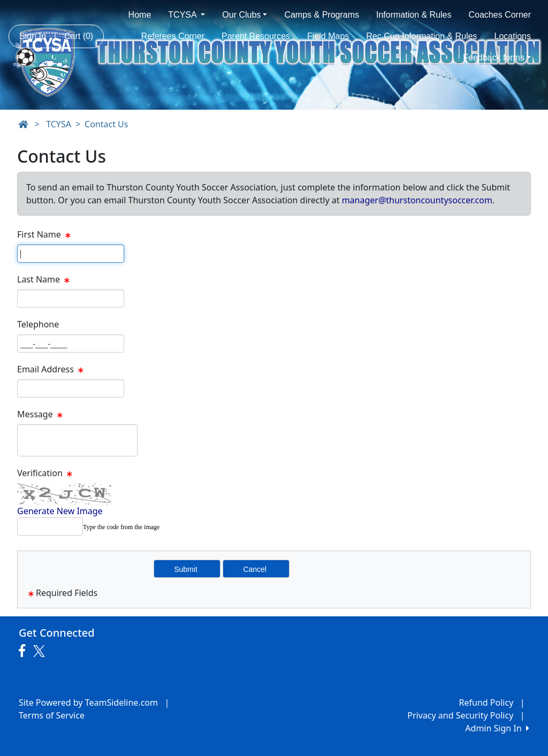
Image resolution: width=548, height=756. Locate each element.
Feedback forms (497, 58)
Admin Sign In (497, 728)
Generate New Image (60, 511)
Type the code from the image (121, 527)
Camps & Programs (322, 15)
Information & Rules (414, 15)
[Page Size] (71, 254)
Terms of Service (52, 715)
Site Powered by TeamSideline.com (88, 702)
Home (140, 15)
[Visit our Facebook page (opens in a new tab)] (25, 651)
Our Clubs (245, 15)
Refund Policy (486, 702)
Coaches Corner (500, 15)
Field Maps (328, 36)
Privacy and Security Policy (460, 715)
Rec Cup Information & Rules (421, 36)
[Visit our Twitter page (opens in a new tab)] (40, 651)
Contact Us (106, 124)
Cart (79, 36)
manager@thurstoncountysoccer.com (417, 200)
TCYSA (187, 15)
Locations (513, 36)
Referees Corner (173, 36)
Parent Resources (256, 36)
